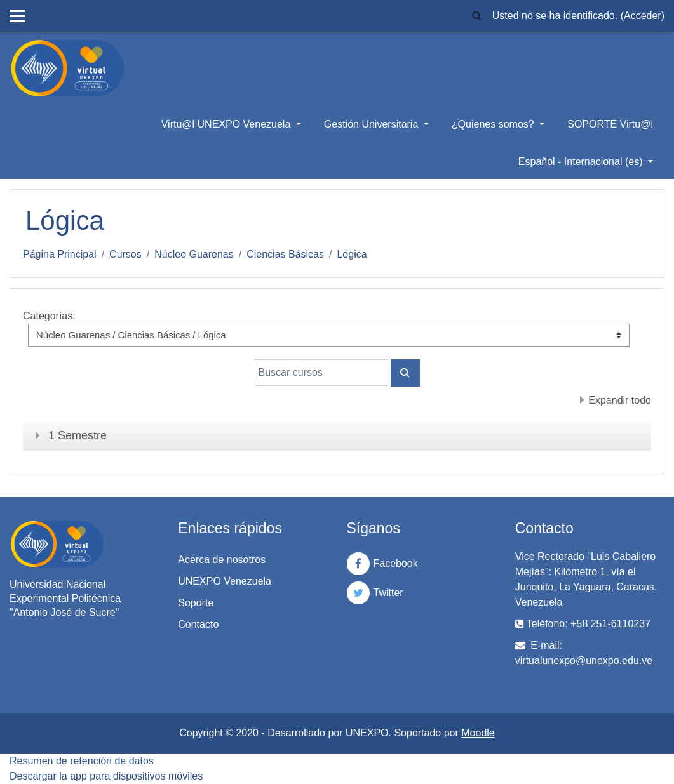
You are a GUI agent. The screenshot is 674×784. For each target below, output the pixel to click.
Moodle (478, 733)
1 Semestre (78, 435)
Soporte (196, 603)
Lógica (352, 254)
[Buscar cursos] (321, 373)
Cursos (125, 254)
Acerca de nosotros (222, 560)
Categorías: (49, 316)
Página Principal (60, 254)
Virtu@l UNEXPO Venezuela (227, 124)
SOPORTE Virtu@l (610, 124)
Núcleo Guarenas (194, 254)
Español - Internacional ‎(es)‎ (582, 162)
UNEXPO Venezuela (225, 581)
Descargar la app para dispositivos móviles (106, 776)
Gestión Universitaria (373, 124)
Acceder (643, 16)
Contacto (198, 624)
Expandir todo (620, 400)
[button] (477, 16)
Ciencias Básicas (285, 254)
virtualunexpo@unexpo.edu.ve (584, 661)
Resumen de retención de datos (82, 761)
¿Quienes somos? (494, 124)
